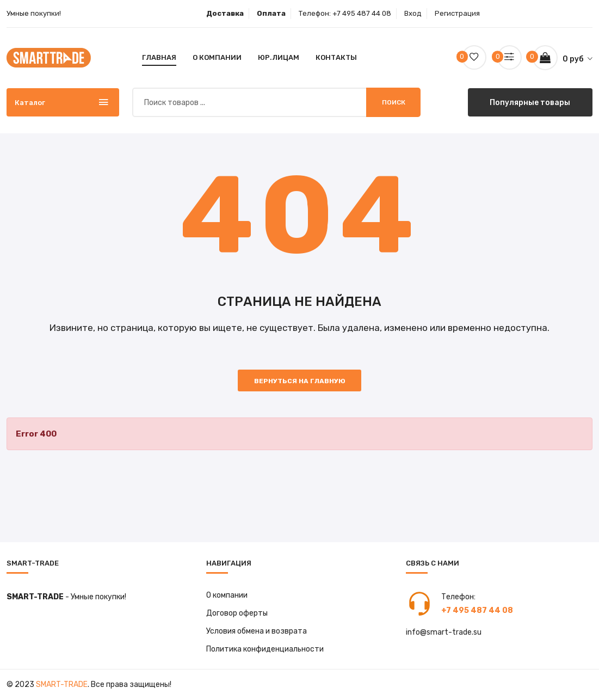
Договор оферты (237, 614)
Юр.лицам (279, 57)
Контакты (336, 57)
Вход (413, 13)
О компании (217, 57)
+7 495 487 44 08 (362, 13)
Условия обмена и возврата (257, 632)
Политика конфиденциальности (265, 650)
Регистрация (457, 13)
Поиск (394, 102)
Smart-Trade (62, 685)
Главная (159, 57)
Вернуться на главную (300, 382)
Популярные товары (530, 102)
